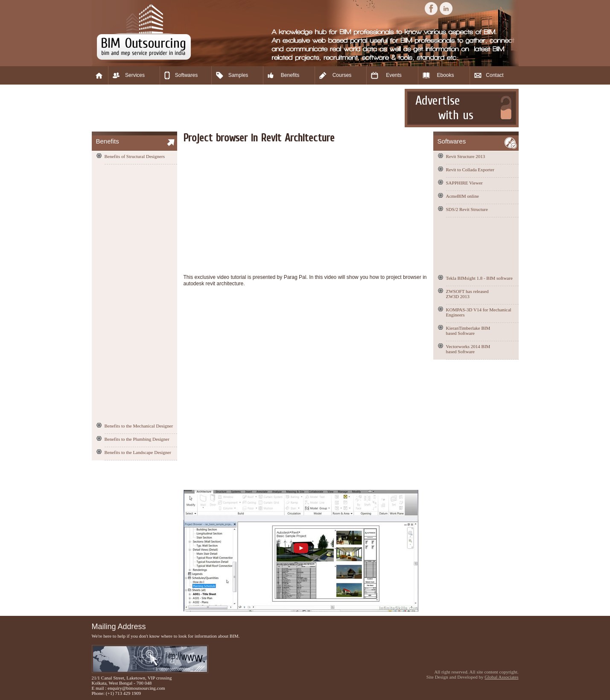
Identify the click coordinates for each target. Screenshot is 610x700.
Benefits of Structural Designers (135, 156)
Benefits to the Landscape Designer (138, 452)
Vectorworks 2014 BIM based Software (468, 349)
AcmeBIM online (463, 196)
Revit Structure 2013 (466, 156)
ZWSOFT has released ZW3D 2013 (467, 294)
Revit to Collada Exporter (470, 170)
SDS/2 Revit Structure (467, 209)
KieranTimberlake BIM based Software (468, 331)
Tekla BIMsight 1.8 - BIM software (479, 278)
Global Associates (501, 677)
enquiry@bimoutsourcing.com (136, 688)
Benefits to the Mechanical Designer (139, 426)
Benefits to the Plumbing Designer (137, 439)
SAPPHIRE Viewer (464, 183)
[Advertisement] (247, 108)
